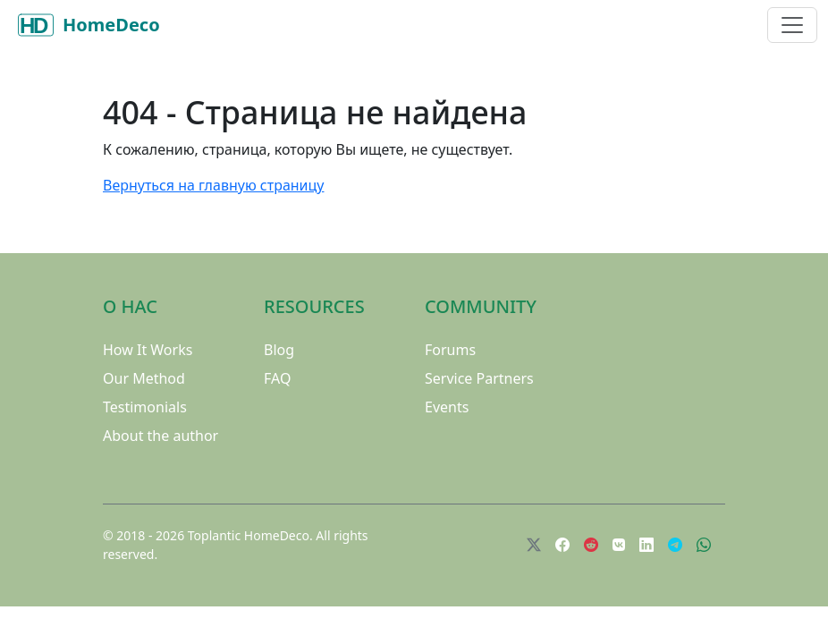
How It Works (148, 350)
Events (447, 407)
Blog (279, 350)
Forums (450, 350)
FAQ (277, 378)
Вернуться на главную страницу (213, 185)
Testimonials (145, 407)
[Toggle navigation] (792, 25)
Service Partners (479, 378)
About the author (161, 436)
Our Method (144, 378)
